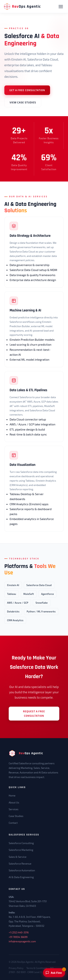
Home (12, 795)
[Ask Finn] (54, 973)
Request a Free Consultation (34, 714)
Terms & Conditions (37, 968)
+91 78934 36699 (18, 937)
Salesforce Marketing (21, 850)
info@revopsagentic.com (22, 941)
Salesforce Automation (22, 870)
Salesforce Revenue (20, 864)
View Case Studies (23, 102)
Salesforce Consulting (21, 843)
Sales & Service (18, 857)
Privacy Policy (16, 968)
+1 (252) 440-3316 (19, 932)
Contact (13, 823)
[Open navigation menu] (61, 7)
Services (14, 809)
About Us (14, 802)
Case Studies (16, 816)
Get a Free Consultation (27, 90)
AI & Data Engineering (21, 877)
